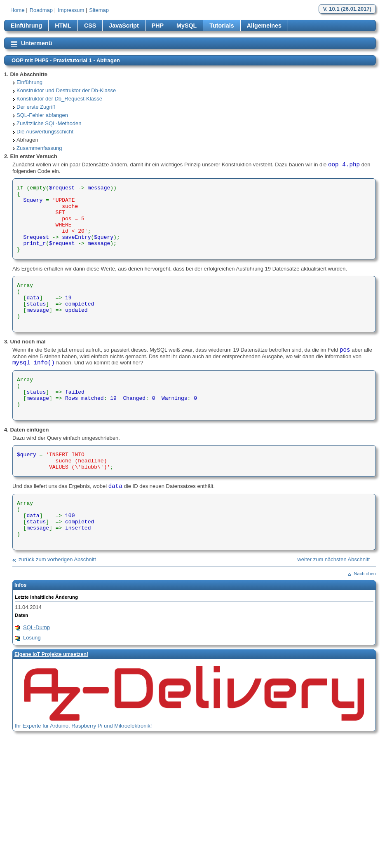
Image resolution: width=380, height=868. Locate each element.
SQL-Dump (36, 627)
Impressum (71, 10)
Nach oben (365, 574)
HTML (63, 26)
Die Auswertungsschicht (45, 132)
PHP (158, 26)
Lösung (32, 638)
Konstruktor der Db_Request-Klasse (59, 99)
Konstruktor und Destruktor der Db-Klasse (66, 90)
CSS (90, 26)
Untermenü (36, 43)
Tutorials (222, 26)
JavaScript (124, 26)
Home (18, 10)
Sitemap (99, 10)
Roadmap (41, 10)
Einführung (26, 26)
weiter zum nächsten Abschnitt (333, 559)
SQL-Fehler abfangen (42, 115)
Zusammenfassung (39, 148)
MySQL (186, 26)
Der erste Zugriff (36, 107)
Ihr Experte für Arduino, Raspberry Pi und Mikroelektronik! (83, 726)
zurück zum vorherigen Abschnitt (57, 559)
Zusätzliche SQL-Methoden (49, 123)
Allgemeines (264, 26)
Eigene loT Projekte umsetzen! (51, 654)
